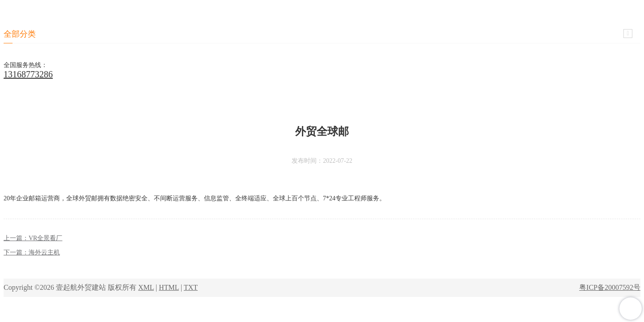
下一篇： (32, 252)
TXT (191, 287)
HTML (169, 287)
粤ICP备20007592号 (610, 287)
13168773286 (28, 74)
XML (146, 287)
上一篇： (33, 238)
